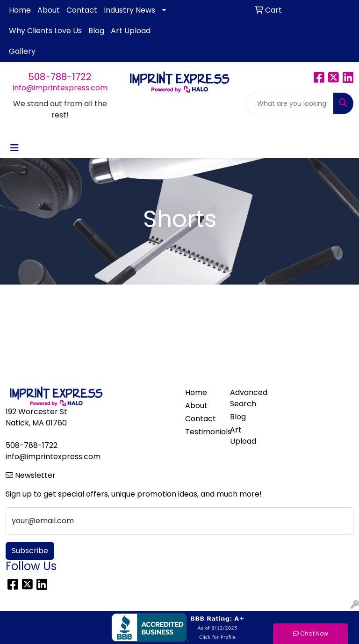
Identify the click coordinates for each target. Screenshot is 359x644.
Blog (96, 31)
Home (20, 10)
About (49, 10)
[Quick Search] (289, 103)
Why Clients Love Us (45, 31)
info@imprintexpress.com (60, 88)
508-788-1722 (60, 77)
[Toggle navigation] (14, 148)
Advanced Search (247, 398)
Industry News (129, 10)
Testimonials (202, 432)
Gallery (22, 51)
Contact (82, 10)
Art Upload (131, 31)
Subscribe (30, 551)
